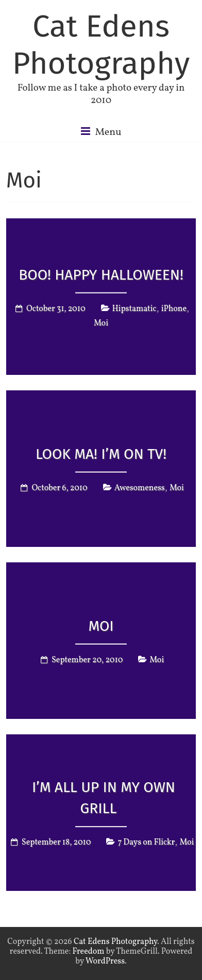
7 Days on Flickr (146, 843)
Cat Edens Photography (101, 45)
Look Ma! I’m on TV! (101, 454)
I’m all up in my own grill (104, 798)
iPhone (174, 309)
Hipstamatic (134, 309)
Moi (101, 323)
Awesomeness (140, 488)
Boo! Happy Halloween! (101, 275)
